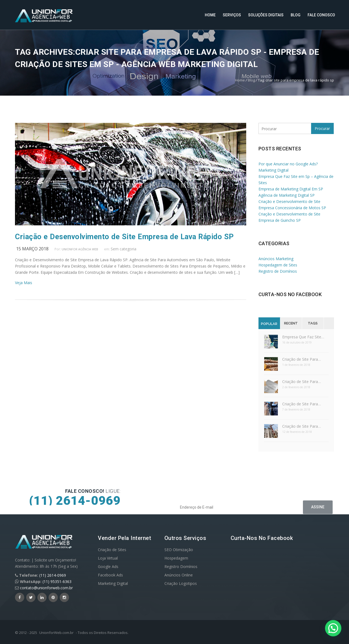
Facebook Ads (110, 575)
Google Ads (108, 566)
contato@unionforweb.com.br (46, 588)
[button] (333, 628)
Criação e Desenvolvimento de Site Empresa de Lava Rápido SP (124, 237)
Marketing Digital (113, 583)
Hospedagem (176, 558)
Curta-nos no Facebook (290, 294)
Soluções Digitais (266, 15)
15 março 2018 (32, 249)
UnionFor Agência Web (80, 249)
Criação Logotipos (181, 583)
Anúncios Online (179, 575)
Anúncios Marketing (276, 259)
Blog (296, 15)
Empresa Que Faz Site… (303, 337)
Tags (313, 323)
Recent (291, 323)
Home (210, 15)
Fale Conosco (321, 15)
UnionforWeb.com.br (56, 633)
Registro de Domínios (278, 271)
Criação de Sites (112, 550)
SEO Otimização (179, 550)
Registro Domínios (181, 566)
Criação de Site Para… (302, 359)
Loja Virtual (108, 558)
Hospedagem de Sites (278, 265)
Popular (269, 324)
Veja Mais (24, 283)
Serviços (232, 15)
